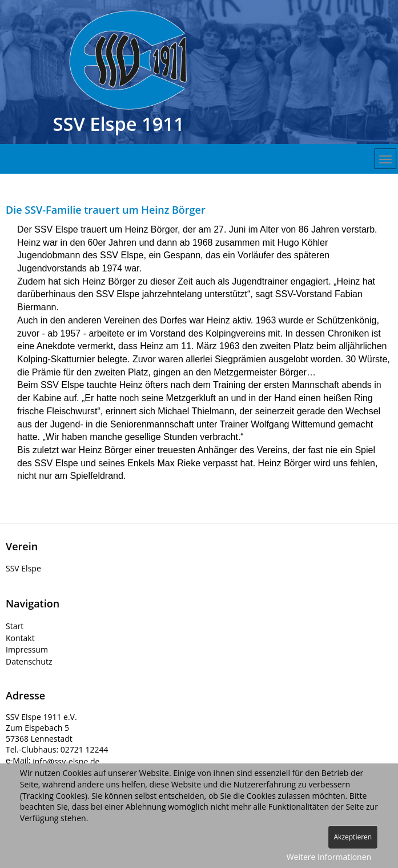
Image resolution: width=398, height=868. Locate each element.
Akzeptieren (353, 837)
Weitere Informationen (329, 857)
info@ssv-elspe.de (66, 761)
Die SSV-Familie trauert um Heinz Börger (106, 210)
